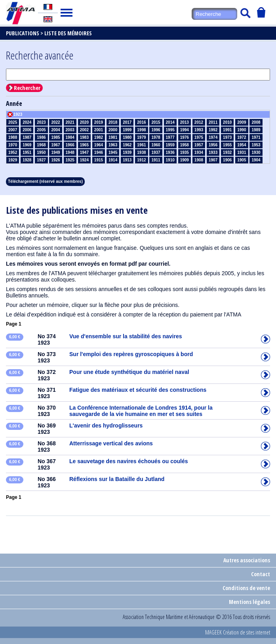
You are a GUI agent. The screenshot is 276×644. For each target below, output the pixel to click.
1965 (84, 145)
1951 (27, 152)
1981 (113, 137)
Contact (261, 574)
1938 (141, 152)
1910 (170, 160)
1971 (256, 137)
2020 (84, 122)
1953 (256, 145)
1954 (242, 145)
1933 (213, 152)
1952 (13, 152)
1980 (127, 137)
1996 (156, 130)
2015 (156, 122)
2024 (27, 122)
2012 (199, 122)
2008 (256, 122)
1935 (185, 152)
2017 (127, 122)
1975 (199, 137)
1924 (84, 160)
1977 (170, 137)
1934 (199, 152)
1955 (227, 145)
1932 (227, 152)
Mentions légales (249, 602)
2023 (41, 122)
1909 (185, 160)
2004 (55, 130)
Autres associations (247, 560)
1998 (141, 130)
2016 (141, 122)
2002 (84, 130)
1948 (70, 152)
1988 (13, 137)
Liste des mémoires (68, 33)
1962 (127, 145)
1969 (27, 145)
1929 (13, 160)
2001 (99, 130)
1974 (213, 137)
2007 (13, 130)
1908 (199, 160)
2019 (99, 122)
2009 (242, 122)
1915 (99, 160)
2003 (70, 130)
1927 (41, 160)
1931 (242, 152)
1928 (27, 160)
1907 (213, 160)
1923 (18, 114)
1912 (141, 160)
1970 (13, 145)
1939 (127, 152)
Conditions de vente (246, 588)
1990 (242, 130)
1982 (99, 137)
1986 (41, 137)
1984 (70, 137)
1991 (227, 130)
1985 (55, 137)
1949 (55, 152)
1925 (70, 160)
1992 (213, 130)
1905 (242, 160)
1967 (55, 145)
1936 (170, 152)
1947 (84, 152)
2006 (27, 130)
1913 (127, 160)
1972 (242, 137)
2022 (55, 122)
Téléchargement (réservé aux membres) (45, 181)
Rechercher (27, 88)
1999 (127, 130)
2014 (170, 122)
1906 (227, 160)
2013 (185, 122)
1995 (170, 130)
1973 (227, 137)
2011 (213, 122)
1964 (99, 145)
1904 (256, 160)
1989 (256, 130)
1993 (199, 130)
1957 (199, 145)
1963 (113, 145)
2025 (13, 122)
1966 (70, 145)
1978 (156, 137)
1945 (113, 152)
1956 (213, 145)
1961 (141, 145)
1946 (99, 152)
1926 (55, 160)
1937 (156, 152)
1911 (156, 160)
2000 (113, 130)
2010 (227, 122)
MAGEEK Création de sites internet (238, 632)
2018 (113, 122)
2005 (41, 130)
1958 (185, 145)
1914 (113, 160)
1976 (185, 137)
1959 (170, 145)
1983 (84, 137)
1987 (27, 137)
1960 (156, 145)
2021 (70, 122)
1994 (185, 130)
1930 (256, 152)
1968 (41, 145)
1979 (141, 137)
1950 (41, 152)
